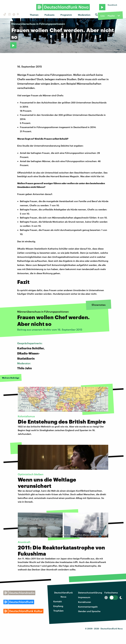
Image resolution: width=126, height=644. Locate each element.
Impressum (84, 597)
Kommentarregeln (88, 607)
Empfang (58, 606)
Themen (34, 15)
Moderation (84, 15)
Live (103, 16)
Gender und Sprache (89, 611)
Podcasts (49, 15)
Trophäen (58, 611)
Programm (66, 15)
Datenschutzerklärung (90, 593)
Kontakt (58, 601)
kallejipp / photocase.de (115, 50)
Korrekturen (85, 602)
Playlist (111, 16)
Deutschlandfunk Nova (63, 595)
